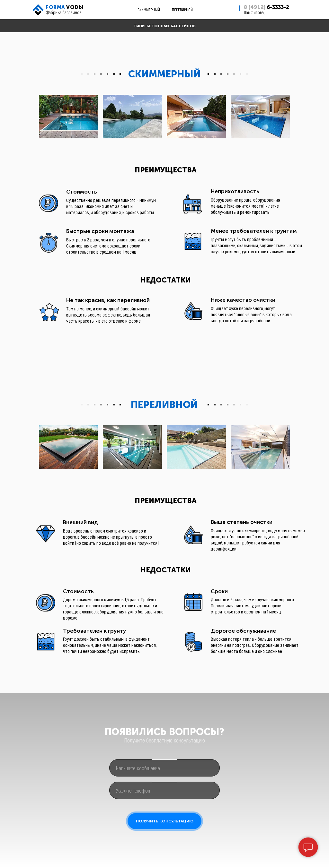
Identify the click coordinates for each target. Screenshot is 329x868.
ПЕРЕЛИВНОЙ (182, 10)
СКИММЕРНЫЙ (149, 10)
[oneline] (164, 768)
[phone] (164, 790)
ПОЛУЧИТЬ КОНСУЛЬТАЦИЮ (165, 821)
